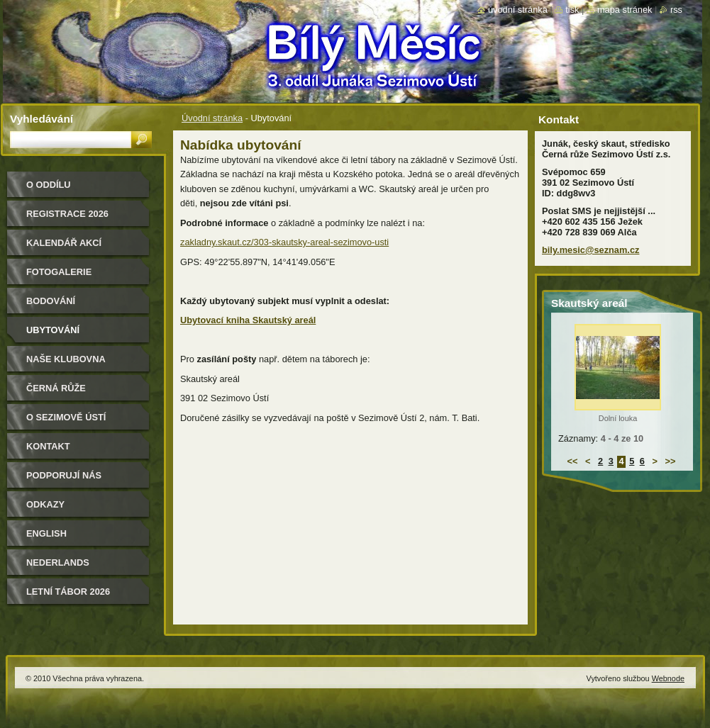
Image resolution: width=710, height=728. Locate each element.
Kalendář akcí (64, 243)
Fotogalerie (59, 272)
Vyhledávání (41, 119)
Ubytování (53, 330)
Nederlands (58, 562)
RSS (676, 10)
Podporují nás (64, 475)
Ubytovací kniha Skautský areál (248, 320)
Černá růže (56, 388)
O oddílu (49, 185)
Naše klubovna (66, 359)
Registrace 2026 (67, 214)
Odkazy (45, 504)
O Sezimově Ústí (66, 417)
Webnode (668, 678)
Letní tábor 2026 (68, 592)
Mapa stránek (625, 10)
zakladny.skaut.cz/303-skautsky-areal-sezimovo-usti (284, 242)
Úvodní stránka (212, 118)
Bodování (51, 301)
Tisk (572, 10)
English (46, 533)
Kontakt (48, 446)
